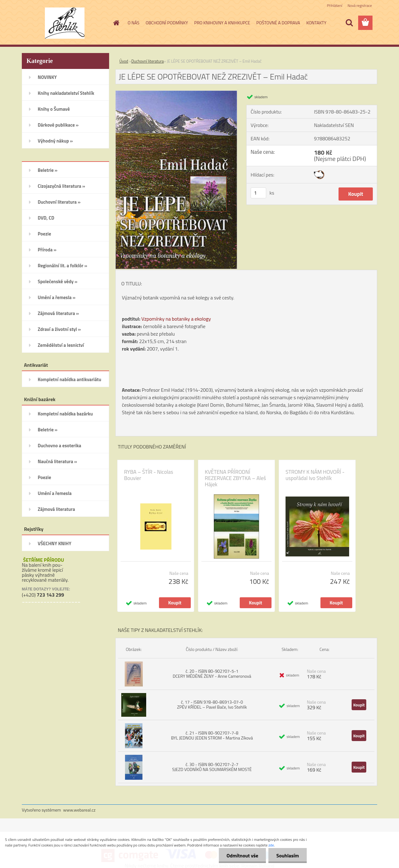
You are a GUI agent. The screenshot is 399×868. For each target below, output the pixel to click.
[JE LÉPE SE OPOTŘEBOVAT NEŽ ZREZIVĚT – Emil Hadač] (176, 93)
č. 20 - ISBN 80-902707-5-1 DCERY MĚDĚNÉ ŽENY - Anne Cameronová (212, 674)
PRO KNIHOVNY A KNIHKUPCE (222, 23)
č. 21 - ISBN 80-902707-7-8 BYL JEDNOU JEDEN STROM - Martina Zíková (212, 735)
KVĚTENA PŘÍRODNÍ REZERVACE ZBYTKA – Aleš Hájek (235, 478)
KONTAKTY (316, 23)
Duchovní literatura (147, 61)
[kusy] (258, 193)
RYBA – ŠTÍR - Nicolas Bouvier (149, 475)
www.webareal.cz (79, 810)
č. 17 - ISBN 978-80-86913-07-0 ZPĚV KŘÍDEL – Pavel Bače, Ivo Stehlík (212, 704)
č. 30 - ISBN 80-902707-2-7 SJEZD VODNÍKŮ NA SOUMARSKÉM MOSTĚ (212, 767)
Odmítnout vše (243, 856)
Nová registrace (360, 5)
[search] (349, 23)
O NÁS (134, 23)
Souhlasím (288, 856)
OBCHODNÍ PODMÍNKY (167, 23)
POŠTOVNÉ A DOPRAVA (278, 23)
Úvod (124, 61)
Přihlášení (335, 5)
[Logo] (65, 23)
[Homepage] (116, 23)
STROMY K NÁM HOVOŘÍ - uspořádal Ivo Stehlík (315, 475)
